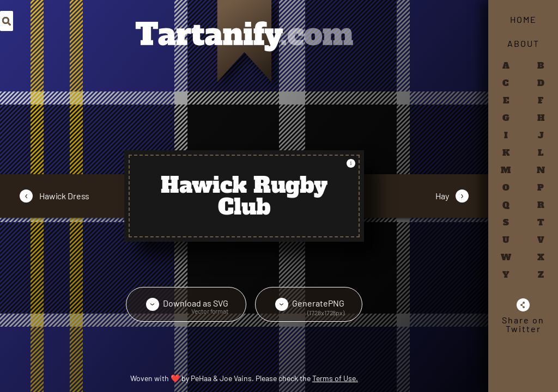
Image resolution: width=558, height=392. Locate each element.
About (523, 43)
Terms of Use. (335, 378)
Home (523, 19)
